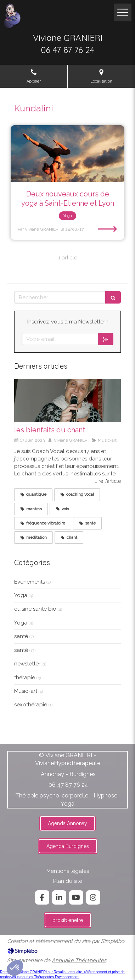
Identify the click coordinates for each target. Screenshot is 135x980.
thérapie (25, 678)
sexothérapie (31, 705)
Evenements (30, 582)
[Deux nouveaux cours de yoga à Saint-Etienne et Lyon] (67, 154)
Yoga (21, 595)
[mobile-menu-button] (123, 12)
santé (21, 636)
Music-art (26, 691)
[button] (15, 968)
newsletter (27, 664)
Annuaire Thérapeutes (79, 960)
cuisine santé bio (35, 609)
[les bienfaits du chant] (67, 400)
